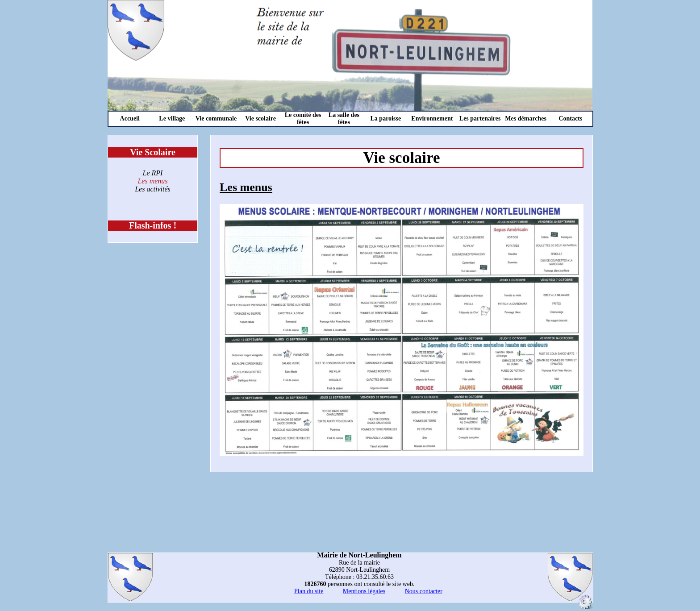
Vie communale (216, 118)
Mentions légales (364, 591)
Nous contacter (424, 591)
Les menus (152, 181)
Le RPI (153, 173)
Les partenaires (480, 118)
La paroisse (386, 118)
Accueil (130, 118)
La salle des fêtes (344, 118)
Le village (172, 118)
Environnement (432, 118)
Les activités (153, 189)
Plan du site (309, 591)
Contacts (570, 118)
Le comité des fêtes (303, 118)
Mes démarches (526, 118)
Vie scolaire (260, 118)
